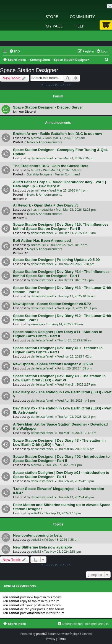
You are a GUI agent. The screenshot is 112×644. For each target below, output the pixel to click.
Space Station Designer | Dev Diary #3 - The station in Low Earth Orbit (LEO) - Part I (59, 442)
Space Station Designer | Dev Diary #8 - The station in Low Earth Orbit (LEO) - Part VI (59, 378)
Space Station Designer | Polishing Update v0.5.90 (56, 260)
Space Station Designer (29, 70)
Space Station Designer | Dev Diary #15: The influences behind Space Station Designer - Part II (61, 227)
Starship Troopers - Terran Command (54, 174)
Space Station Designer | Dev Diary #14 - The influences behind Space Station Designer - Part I (61, 274)
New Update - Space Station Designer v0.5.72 (52, 304)
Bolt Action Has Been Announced (42, 241)
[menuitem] (15, 51)
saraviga (37, 324)
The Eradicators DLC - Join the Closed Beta (51, 166)
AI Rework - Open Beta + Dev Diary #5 (46, 205)
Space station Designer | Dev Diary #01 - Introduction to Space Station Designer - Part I (61, 475)
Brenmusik (39, 245)
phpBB (41, 634)
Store (52, 16)
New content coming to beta (37, 535)
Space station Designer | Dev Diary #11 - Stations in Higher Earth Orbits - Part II (58, 334)
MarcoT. (37, 138)
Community (82, 16)
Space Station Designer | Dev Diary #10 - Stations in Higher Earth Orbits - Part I (58, 350)
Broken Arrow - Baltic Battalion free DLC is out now (58, 134)
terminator (39, 190)
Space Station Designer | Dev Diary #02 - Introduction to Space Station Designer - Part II (61, 459)
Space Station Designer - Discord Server (48, 107)
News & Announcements (45, 142)
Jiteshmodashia (42, 209)
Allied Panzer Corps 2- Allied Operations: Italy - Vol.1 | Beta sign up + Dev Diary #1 (59, 184)
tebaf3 (36, 170)
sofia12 (36, 513)
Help (79, 26)
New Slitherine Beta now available (42, 547)
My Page (54, 26)
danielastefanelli (43, 158)
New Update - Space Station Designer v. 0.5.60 (53, 364)
